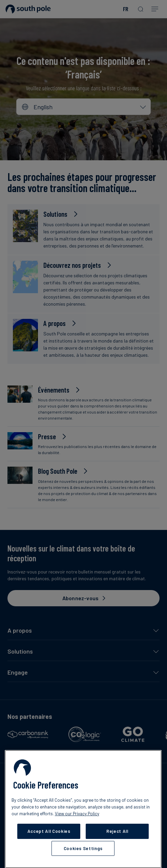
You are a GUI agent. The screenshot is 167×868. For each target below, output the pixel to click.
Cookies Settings (83, 848)
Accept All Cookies (49, 831)
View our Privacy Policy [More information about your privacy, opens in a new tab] (77, 814)
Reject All (117, 831)
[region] (83, 809)
